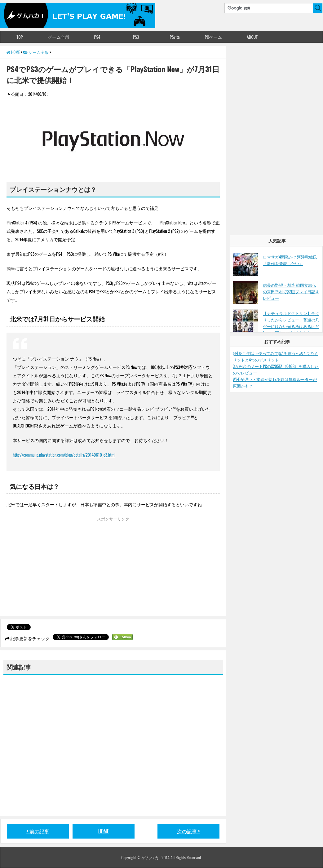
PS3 (136, 37)
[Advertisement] (59, 568)
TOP (20, 37)
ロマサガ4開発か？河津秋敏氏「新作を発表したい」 (290, 260)
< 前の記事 (38, 831)
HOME (104, 831)
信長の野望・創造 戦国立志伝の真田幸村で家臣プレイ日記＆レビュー (291, 291)
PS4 (97, 37)
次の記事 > (188, 831)
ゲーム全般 (59, 37)
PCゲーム (214, 37)
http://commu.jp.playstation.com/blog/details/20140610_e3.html (64, 455)
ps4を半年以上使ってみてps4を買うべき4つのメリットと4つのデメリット (275, 356)
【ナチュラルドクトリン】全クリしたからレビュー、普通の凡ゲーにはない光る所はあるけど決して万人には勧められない (291, 323)
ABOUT (252, 37)
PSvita (175, 37)
